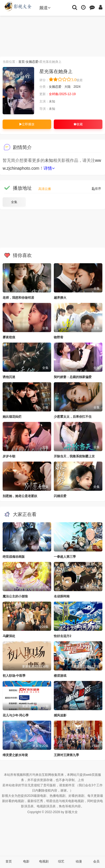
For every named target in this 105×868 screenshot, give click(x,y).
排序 (96, 189)
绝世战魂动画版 (14, 557)
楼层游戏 (60, 676)
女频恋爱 (32, 62)
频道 (45, 8)
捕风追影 (60, 715)
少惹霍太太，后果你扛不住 (73, 417)
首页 (22, 62)
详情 (49, 168)
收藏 (78, 124)
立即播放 (27, 124)
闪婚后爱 (60, 496)
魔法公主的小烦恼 (15, 596)
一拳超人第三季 (65, 557)
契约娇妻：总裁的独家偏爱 (73, 377)
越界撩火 (60, 298)
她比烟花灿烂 (12, 417)
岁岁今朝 (9, 456)
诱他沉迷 (9, 377)
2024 (77, 87)
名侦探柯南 (62, 596)
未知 (49, 160)
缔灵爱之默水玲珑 (15, 755)
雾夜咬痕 (9, 337)
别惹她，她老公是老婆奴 (20, 496)
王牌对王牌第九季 (66, 755)
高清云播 (45, 189)
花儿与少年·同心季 (16, 715)
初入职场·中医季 (14, 676)
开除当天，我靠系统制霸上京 (74, 456)
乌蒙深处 (9, 636)
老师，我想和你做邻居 (18, 298)
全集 (14, 202)
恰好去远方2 (63, 636)
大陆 (67, 87)
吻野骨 (59, 337)
